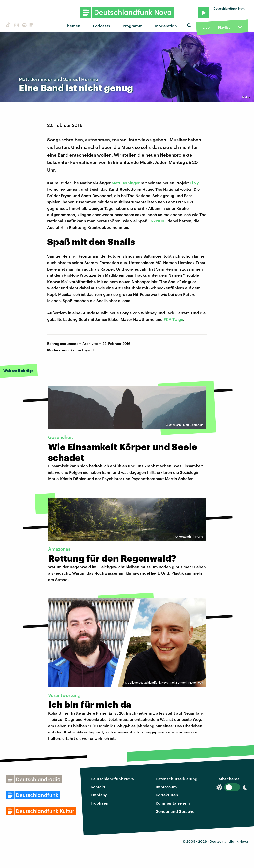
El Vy (194, 183)
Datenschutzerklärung (176, 779)
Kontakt (98, 787)
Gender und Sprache (175, 811)
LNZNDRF (158, 221)
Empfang (99, 795)
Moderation (166, 26)
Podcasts (101, 26)
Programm (133, 26)
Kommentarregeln (173, 803)
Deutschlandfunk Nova (112, 779)
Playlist (224, 27)
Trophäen (99, 803)
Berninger (130, 183)
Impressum (166, 787)
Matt (116, 183)
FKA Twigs (173, 319)
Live (206, 27)
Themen (73, 26)
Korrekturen (167, 795)
